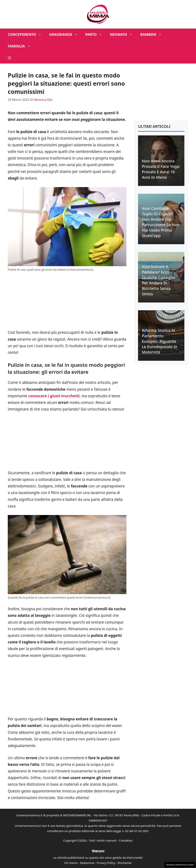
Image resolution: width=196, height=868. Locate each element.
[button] (9, 58)
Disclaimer (125, 863)
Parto (96, 34)
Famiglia (21, 46)
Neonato (123, 34)
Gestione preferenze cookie (180, 865)
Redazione (87, 863)
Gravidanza (65, 34)
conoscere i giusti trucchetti (54, 396)
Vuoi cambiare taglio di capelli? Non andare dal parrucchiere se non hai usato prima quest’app (161, 222)
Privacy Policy (106, 863)
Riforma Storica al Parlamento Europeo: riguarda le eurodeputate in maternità (160, 341)
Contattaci (126, 840)
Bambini (153, 34)
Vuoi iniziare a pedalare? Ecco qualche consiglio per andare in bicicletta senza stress (159, 280)
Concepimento (27, 34)
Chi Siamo (71, 863)
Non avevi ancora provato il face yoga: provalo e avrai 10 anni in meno (161, 169)
